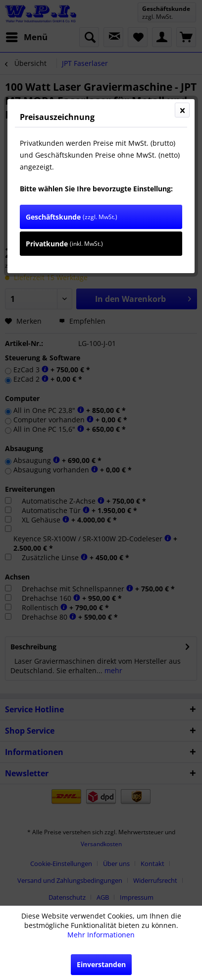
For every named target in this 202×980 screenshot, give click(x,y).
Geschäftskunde (72, 217)
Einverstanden (101, 964)
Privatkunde (64, 244)
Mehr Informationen (101, 935)
